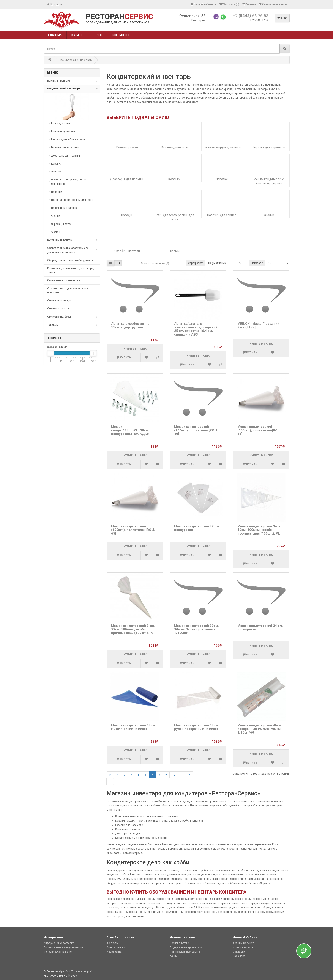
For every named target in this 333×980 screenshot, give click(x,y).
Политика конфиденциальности (63, 947)
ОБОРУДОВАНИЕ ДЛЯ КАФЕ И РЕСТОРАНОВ (118, 22)
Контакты (112, 943)
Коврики (174, 179)
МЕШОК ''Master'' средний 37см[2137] (258, 325)
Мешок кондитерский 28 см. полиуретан (197, 528)
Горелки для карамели (269, 147)
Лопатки (222, 179)
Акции (174, 956)
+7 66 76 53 (251, 16)
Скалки (269, 215)
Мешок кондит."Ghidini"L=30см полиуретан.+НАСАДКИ (130, 430)
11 (182, 775)
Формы (174, 251)
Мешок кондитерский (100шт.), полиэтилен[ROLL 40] (196, 430)
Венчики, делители (174, 147)
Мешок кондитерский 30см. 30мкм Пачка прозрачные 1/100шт (196, 629)
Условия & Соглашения (58, 952)
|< (110, 775)
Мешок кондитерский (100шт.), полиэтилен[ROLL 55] (259, 430)
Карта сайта (114, 952)
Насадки (127, 215)
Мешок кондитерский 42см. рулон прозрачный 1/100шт (196, 727)
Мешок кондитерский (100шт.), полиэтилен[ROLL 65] (133, 530)
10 (174, 775)
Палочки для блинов (222, 215)
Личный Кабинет (243, 943)
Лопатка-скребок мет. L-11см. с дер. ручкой (131, 325)
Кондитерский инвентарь (76, 60)
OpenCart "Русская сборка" (76, 971)
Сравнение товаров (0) (155, 263)
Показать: (257, 263)
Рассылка (239, 956)
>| (110, 781)
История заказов (243, 947)
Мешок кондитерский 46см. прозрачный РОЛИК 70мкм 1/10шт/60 (260, 729)
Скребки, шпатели (127, 251)
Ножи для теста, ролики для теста (174, 217)
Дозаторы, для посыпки (127, 179)
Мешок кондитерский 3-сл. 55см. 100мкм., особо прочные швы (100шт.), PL (133, 629)
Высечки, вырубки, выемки (222, 147)
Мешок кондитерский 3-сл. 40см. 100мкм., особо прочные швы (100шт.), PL (259, 530)
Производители (179, 943)
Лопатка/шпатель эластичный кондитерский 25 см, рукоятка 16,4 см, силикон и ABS (196, 329)
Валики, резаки (127, 147)
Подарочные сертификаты (186, 947)
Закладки (239, 952)
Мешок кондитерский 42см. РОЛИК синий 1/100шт (133, 727)
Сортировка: (195, 263)
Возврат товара (116, 947)
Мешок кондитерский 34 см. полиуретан (260, 628)
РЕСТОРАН (119, 17)
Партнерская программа (185, 952)
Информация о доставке (59, 943)
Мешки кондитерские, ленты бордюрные (269, 181)
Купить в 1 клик (135, 349)
